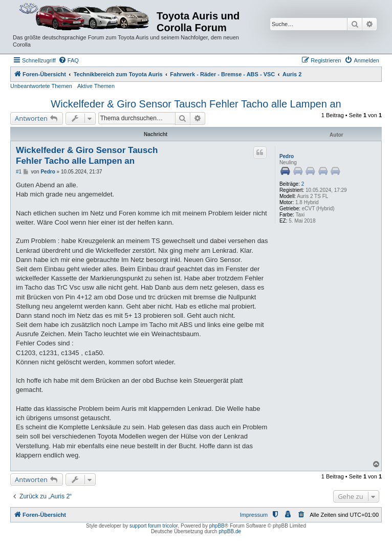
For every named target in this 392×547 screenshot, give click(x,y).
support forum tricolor (154, 526)
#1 (19, 172)
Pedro (287, 156)
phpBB (217, 526)
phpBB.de (230, 531)
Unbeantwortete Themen (41, 86)
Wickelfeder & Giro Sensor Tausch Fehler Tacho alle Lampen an (196, 104)
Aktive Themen (96, 86)
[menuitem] (69, 60)
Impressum (254, 515)
